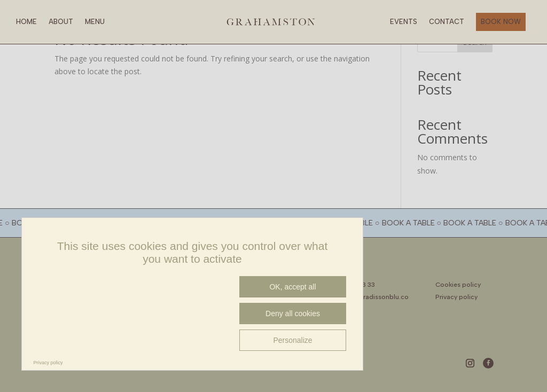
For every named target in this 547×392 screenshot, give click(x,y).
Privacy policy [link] (48, 363)
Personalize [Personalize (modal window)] (292, 340)
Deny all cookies (293, 313)
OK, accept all (292, 287)
